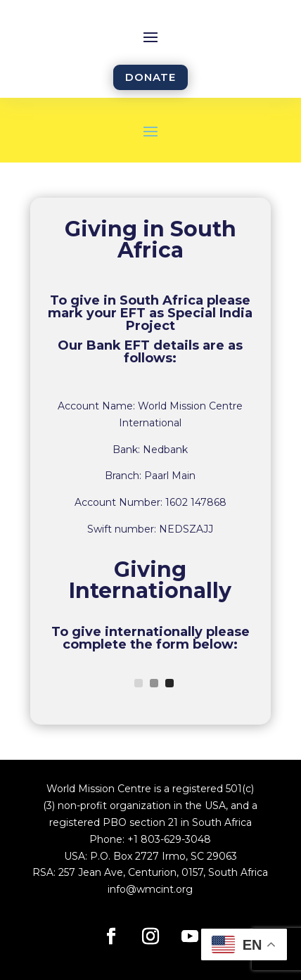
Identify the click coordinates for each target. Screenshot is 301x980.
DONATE (150, 77)
